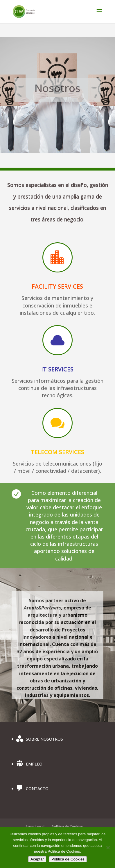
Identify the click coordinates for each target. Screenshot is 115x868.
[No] (108, 847)
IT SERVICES (57, 369)
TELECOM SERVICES (57, 452)
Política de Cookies (68, 859)
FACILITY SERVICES (57, 286)
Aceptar (37, 859)
